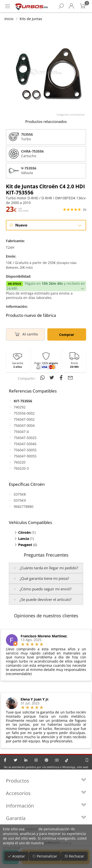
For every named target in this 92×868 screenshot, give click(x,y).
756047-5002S (25, 438)
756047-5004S (25, 444)
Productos (46, 781)
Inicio (9, 19)
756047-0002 (24, 419)
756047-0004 (24, 425)
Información (46, 806)
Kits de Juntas (31, 19)
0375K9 (20, 500)
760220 (20, 462)
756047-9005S (25, 456)
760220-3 (21, 468)
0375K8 (20, 494)
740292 (20, 407)
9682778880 (24, 506)
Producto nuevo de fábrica (31, 315)
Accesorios (46, 793)
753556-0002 (24, 413)
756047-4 (21, 432)
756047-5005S (25, 450)
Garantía (46, 818)
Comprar (67, 335)
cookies (32, 829)
